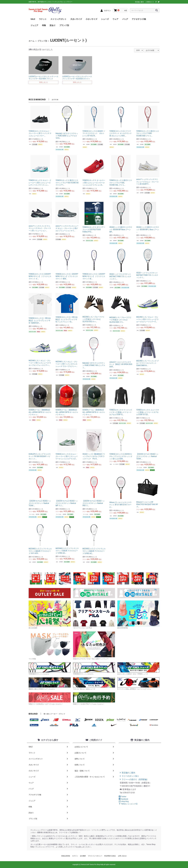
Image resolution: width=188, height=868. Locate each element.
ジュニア (34, 25)
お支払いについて (94, 747)
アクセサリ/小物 (139, 19)
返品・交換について (94, 771)
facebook (123, 799)
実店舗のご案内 (127, 773)
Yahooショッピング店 (128, 804)
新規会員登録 (66, 856)
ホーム (32, 41)
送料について (94, 759)
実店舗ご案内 (139, 2)
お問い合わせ (122, 856)
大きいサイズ (76, 19)
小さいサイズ (91, 19)
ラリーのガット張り (129, 776)
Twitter (123, 797)
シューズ (105, 19)
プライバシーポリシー (95, 856)
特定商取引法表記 (110, 856)
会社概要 (83, 856)
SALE (33, 19)
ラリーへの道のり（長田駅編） (134, 779)
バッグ (125, 19)
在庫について (94, 765)
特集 (44, 25)
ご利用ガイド (150, 2)
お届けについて (94, 753)
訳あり (53, 25)
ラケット (43, 19)
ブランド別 (64, 25)
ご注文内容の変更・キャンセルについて (94, 777)
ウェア (115, 19)
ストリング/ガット (59, 19)
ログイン (75, 856)
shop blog (124, 801)
